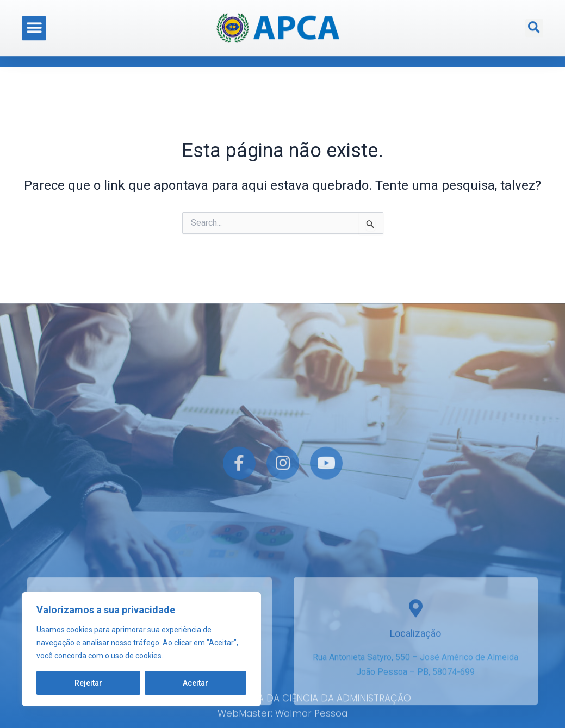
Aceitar (195, 683)
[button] (34, 24)
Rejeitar (88, 683)
